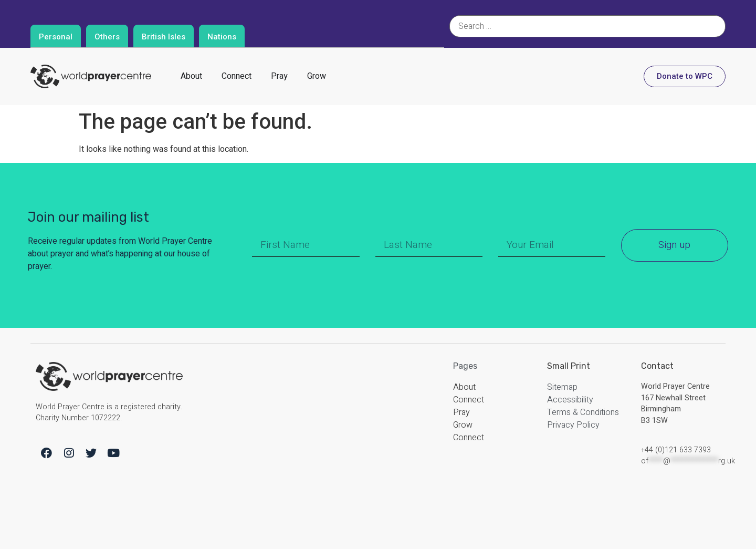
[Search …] (587, 26)
